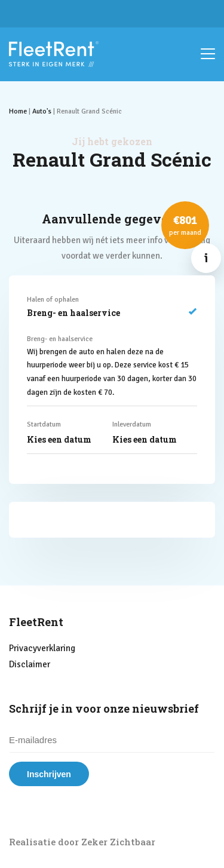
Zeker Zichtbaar (118, 842)
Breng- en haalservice (112, 313)
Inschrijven (49, 774)
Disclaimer (30, 664)
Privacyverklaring (42, 648)
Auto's (42, 111)
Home (18, 111)
